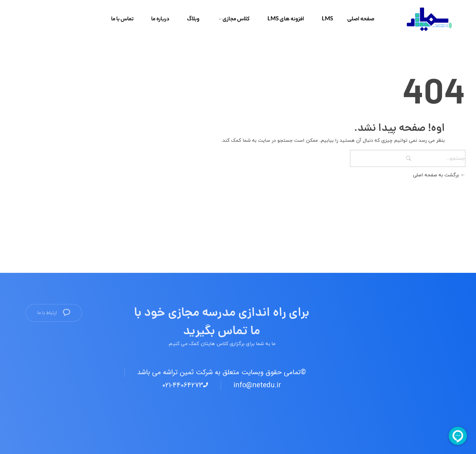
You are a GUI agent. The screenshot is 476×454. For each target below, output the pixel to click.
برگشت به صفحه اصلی (439, 175)
